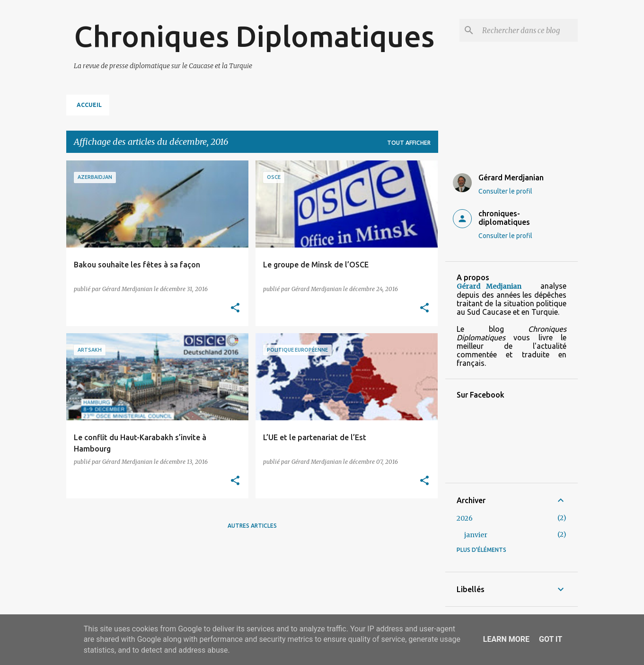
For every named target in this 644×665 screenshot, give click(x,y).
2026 (465, 518)
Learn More (506, 639)
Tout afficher (409, 143)
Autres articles (252, 526)
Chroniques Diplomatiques (254, 36)
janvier (476, 535)
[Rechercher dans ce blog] (528, 30)
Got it (551, 639)
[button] (235, 308)
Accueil (89, 105)
